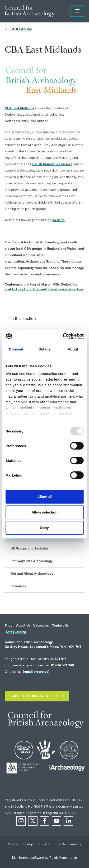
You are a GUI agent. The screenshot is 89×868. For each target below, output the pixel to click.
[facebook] (45, 821)
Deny (44, 528)
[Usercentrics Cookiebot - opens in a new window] (63, 336)
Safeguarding (16, 632)
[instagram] (21, 821)
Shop (9, 625)
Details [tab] (45, 349)
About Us (23, 625)
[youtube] (56, 821)
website (59, 220)
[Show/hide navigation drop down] (77, 11)
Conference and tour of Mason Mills (32, 284)
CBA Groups (21, 29)
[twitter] (33, 821)
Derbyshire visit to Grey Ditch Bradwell (41, 287)
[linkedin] (68, 821)
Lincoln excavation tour (66, 289)
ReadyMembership (63, 858)
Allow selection (44, 512)
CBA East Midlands (19, 108)
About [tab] (73, 349)
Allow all (44, 497)
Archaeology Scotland (43, 261)
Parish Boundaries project (52, 164)
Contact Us (60, 625)
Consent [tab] (16, 349)
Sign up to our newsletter (33, 696)
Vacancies (41, 625)
